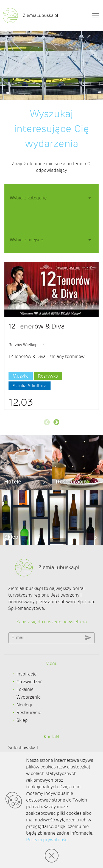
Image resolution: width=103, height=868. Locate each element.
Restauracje (29, 713)
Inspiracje (27, 674)
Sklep (22, 720)
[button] (51, 197)
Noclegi (24, 705)
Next (56, 422)
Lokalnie (25, 689)
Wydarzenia (29, 697)
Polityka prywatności (47, 840)
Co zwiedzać (29, 682)
